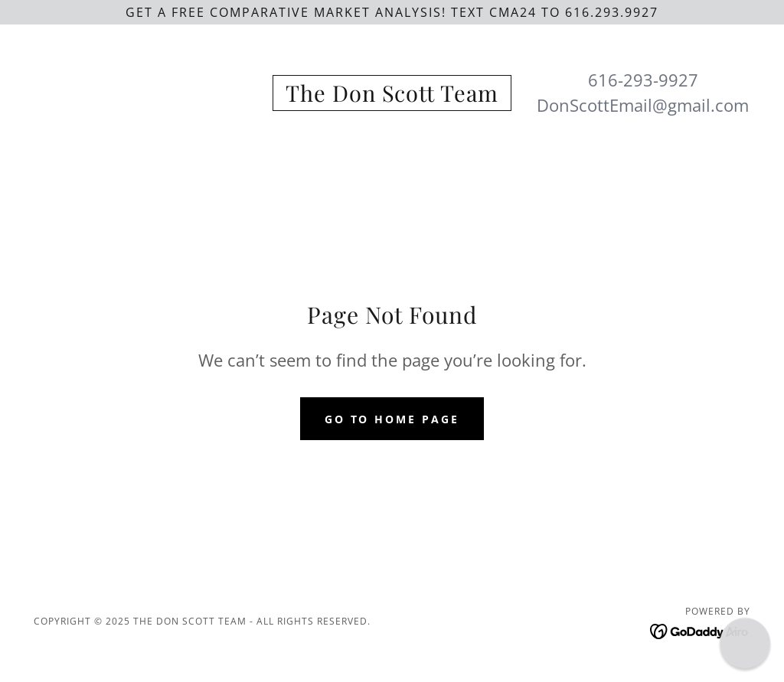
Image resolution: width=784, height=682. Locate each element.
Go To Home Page (392, 419)
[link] (392, 97)
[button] (745, 643)
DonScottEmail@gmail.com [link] (643, 105)
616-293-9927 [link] (643, 80)
